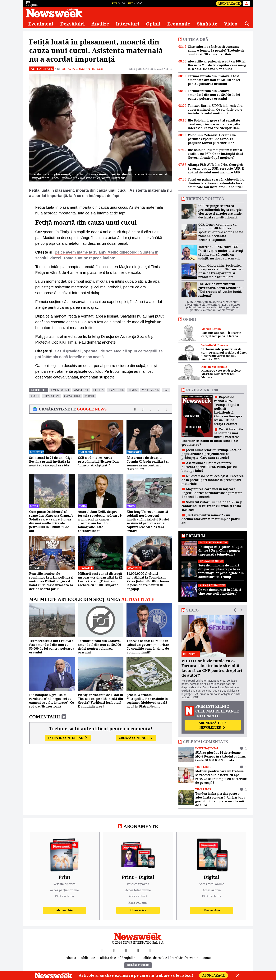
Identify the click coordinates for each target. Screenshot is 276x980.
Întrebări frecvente (184, 958)
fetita (98, 390)
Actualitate (42, 69)
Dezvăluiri (72, 24)
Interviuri (128, 24)
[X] (114, 950)
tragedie (116, 390)
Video (231, 24)
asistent (81, 390)
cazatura (72, 396)
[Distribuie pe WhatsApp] (159, 409)
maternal (150, 390)
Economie (179, 24)
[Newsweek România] (55, 13)
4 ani (35, 396)
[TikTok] (150, 950)
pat (166, 390)
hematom (51, 396)
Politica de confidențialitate (118, 958)
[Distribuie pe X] (143, 409)
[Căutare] (247, 24)
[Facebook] (102, 950)
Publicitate (87, 958)
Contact (207, 958)
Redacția (70, 958)
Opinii (153, 24)
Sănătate (207, 24)
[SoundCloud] (174, 950)
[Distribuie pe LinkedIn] (151, 409)
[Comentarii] (166, 409)
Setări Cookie (138, 965)
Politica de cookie (154, 958)
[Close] (238, 975)
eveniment (60, 390)
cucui (90, 396)
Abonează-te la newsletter (213, 725)
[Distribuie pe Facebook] (135, 409)
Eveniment (41, 24)
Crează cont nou (136, 738)
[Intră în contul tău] (246, 3)
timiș (133, 390)
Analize (100, 24)
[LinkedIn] (162, 950)
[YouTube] (126, 950)
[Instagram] (138, 950)
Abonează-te (229, 3)
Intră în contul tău (68, 738)
